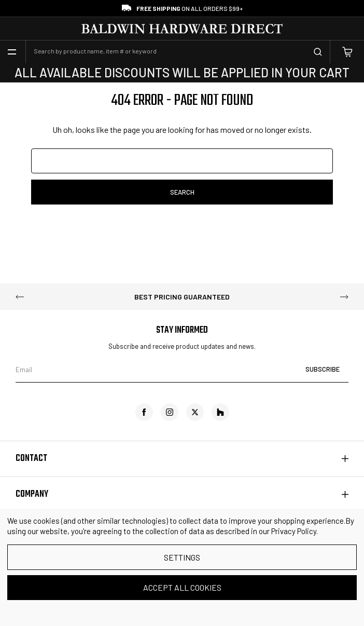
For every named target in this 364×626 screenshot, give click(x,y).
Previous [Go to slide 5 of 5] (20, 297)
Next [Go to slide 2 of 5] (344, 297)
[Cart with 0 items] (347, 52)
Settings (182, 557)
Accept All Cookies (182, 587)
